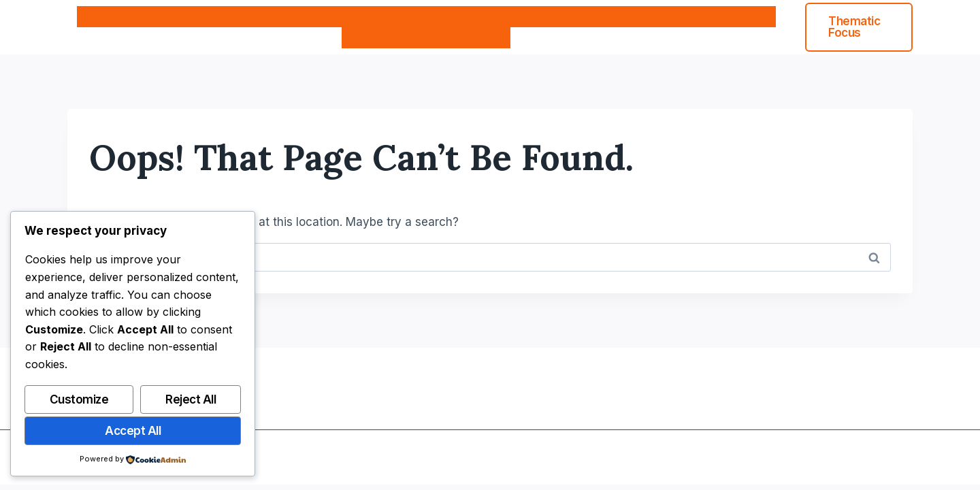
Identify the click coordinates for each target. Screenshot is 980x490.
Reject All (191, 399)
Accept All (133, 431)
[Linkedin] (901, 457)
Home (102, 16)
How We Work (174, 16)
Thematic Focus (854, 27)
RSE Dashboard (559, 16)
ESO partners (731, 16)
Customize (79, 399)
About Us (254, 16)
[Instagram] (875, 457)
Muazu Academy (396, 37)
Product (480, 37)
